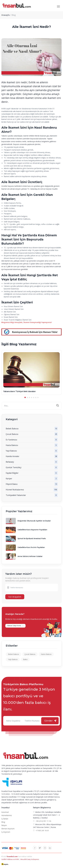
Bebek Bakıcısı (12, 429)
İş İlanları (5, 819)
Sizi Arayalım (15, 597)
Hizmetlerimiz (7, 815)
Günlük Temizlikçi (14, 467)
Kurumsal (5, 812)
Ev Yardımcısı (11, 440)
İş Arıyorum (6, 832)
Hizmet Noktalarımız (15, 490)
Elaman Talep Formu (14, 626)
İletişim (4, 825)
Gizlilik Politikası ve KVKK (10, 859)
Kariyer (9, 479)
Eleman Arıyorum (8, 829)
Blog (3, 822)
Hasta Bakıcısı (12, 445)
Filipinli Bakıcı (12, 484)
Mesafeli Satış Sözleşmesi (30, 859)
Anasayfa (5, 15)
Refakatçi (10, 462)
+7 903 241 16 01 (42, 831)
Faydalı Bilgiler (12, 473)
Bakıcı (25, 659)
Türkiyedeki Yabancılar (16, 495)
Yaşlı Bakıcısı (11, 451)
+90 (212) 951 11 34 (43, 821)
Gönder (48, 721)
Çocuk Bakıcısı (12, 434)
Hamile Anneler (13, 456)
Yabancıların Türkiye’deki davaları (19, 391)
